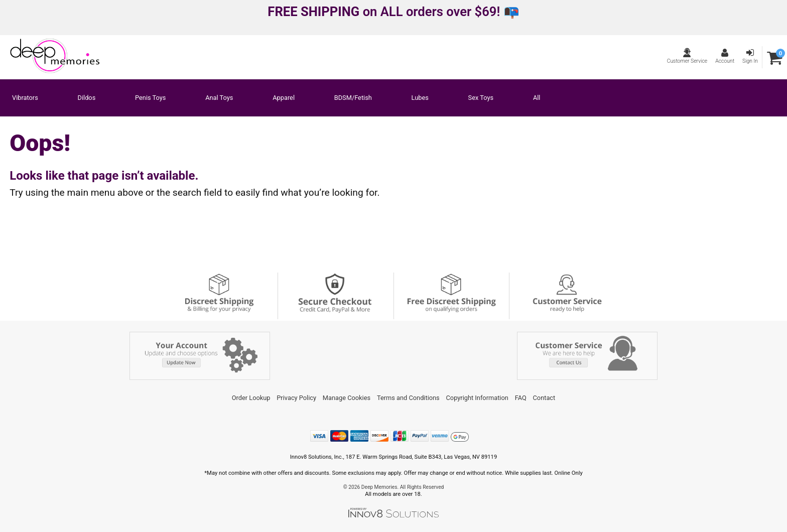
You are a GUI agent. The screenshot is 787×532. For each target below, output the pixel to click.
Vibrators (25, 98)
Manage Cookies (347, 398)
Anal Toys (219, 98)
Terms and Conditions (408, 398)
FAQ (521, 398)
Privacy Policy (296, 398)
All (537, 98)
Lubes (420, 98)
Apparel (284, 98)
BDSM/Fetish (353, 98)
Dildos (87, 98)
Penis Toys (150, 98)
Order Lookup (251, 398)
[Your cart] (775, 57)
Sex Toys (481, 98)
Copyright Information (477, 398)
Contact (544, 398)
